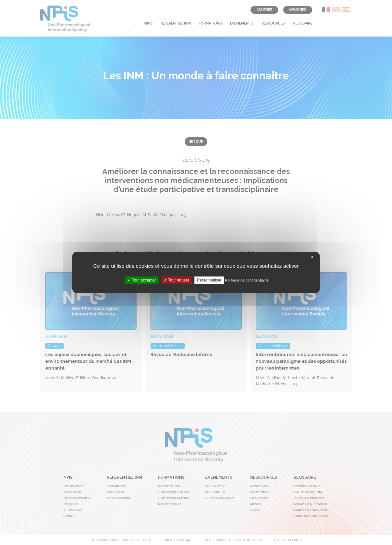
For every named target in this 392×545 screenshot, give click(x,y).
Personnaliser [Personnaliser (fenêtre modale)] (209, 280)
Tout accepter (142, 280)
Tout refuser (176, 280)
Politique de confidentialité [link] (247, 280)
